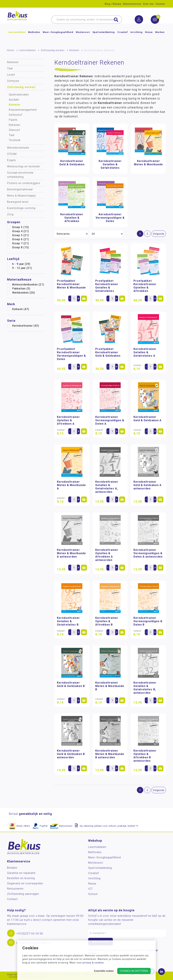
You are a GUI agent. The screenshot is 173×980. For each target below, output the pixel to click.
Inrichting (136, 38)
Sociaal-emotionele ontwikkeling (20, 175)
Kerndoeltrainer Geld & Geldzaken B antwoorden (71, 754)
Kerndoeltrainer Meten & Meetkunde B (110, 686)
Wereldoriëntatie (18, 148)
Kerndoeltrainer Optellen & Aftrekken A (68, 420)
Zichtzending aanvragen (23, 894)
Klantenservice (132, 4)
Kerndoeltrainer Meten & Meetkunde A (71, 485)
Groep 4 (21, 231)
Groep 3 (21, 227)
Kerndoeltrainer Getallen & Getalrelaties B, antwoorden (145, 688)
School (93, 894)
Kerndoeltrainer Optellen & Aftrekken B (107, 621)
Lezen (11, 75)
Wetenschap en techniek (23, 166)
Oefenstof (15, 115)
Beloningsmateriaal (20, 189)
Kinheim (74, 50)
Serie (11, 321)
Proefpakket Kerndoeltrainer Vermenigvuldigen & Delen (71, 354)
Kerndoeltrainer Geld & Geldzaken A (147, 419)
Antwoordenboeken (28, 285)
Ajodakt (14, 100)
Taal (10, 68)
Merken (160, 38)
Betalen (12, 868)
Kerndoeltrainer (26, 326)
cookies (99, 963)
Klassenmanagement (23, 110)
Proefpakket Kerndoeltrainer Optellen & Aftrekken (145, 286)
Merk (11, 304)
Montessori (83, 38)
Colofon (14, 977)
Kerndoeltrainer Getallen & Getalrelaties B (68, 621)
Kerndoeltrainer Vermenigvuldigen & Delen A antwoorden (148, 553)
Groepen (14, 222)
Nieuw (149, 38)
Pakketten (21, 289)
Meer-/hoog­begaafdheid (58, 38)
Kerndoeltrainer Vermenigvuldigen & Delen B (148, 621)
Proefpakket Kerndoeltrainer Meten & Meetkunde (71, 284)
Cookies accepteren (134, 971)
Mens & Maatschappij (21, 196)
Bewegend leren (18, 202)
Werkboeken (24, 293)
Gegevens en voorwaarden (25, 883)
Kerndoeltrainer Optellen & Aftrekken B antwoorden (145, 756)
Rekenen (13, 62)
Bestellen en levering (21, 878)
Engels (11, 160)
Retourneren (15, 889)
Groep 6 (21, 239)
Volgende (159, 234)
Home (11, 50)
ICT (90, 889)
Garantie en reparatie (21, 873)
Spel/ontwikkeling (104, 38)
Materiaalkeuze (19, 279)
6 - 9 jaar (21, 264)
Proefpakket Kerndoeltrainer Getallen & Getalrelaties (107, 286)
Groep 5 (21, 235)
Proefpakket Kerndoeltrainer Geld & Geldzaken (108, 352)
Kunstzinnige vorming (21, 208)
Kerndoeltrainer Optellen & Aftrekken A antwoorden (107, 555)
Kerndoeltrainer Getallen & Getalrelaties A (145, 352)
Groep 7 (21, 243)
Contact (160, 4)
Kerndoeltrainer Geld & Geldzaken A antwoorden (147, 485)
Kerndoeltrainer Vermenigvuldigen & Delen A (110, 420)
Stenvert (14, 130)
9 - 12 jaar (22, 268)
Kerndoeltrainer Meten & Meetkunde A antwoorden (71, 553)
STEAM (12, 154)
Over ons (148, 4)
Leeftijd (13, 259)
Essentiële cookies (104, 971)
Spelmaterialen (19, 95)
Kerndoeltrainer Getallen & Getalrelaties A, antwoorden (107, 487)
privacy (87, 963)
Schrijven (13, 81)
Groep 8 (21, 247)
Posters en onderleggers (24, 183)
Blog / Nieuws (113, 4)
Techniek (15, 140)
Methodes (34, 38)
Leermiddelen (17, 38)
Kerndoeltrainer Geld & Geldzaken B (71, 684)
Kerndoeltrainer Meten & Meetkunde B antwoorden (110, 754)
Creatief (123, 38)
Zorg (10, 214)
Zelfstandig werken (53, 50)
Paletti (13, 120)
